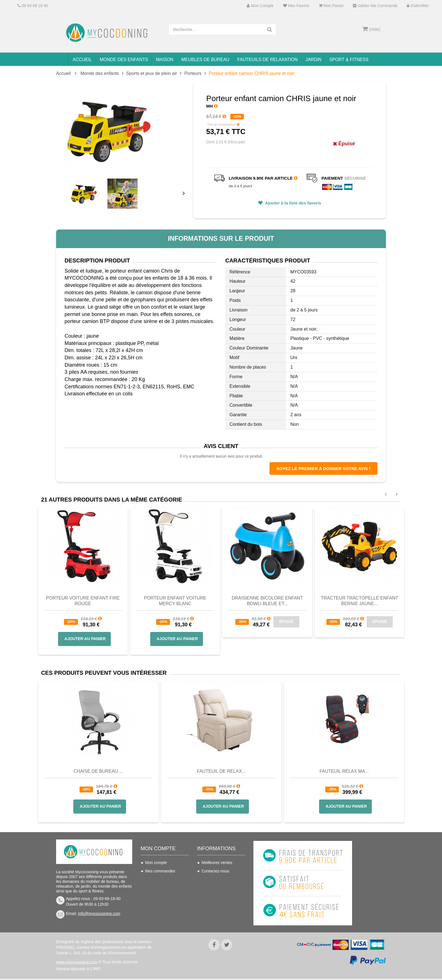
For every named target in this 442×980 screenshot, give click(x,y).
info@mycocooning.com (99, 914)
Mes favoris (296, 6)
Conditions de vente (219, 888)
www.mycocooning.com (77, 963)
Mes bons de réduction (165, 905)
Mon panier (331, 6)
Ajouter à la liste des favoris (292, 203)
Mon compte (260, 6)
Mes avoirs (155, 879)
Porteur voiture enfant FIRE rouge (83, 601)
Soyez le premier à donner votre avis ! (323, 468)
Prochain (186, 197)
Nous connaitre (215, 896)
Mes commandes (160, 871)
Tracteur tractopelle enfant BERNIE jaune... (359, 601)
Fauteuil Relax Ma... (344, 771)
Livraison (209, 879)
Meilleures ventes (217, 863)
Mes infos (154, 896)
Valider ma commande (375, 6)
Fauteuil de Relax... (221, 771)
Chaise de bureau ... (98, 771)
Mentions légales (216, 905)
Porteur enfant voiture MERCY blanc (175, 601)
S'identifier (418, 6)
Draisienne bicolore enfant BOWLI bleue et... (267, 601)
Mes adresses (157, 888)
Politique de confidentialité (214, 917)
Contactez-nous (215, 871)
